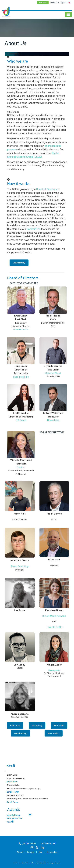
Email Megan (13, 792)
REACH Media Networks (54, 616)
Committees (33, 229)
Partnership (54, 733)
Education (59, 725)
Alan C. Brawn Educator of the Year (15, 818)
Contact (31, 852)
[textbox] (69, 3)
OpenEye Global (53, 373)
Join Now (43, 3)
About (20, 852)
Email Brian (12, 782)
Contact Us (55, 3)
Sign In (63, 3)
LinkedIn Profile (21, 330)
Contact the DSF (48, 844)
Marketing (37, 725)
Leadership (52, 852)
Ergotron (21, 467)
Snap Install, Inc (21, 377)
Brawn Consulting (20, 566)
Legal (57, 863)
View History (19, 263)
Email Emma (13, 802)
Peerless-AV (54, 670)
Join (41, 852)
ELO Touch (21, 420)
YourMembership (47, 863)
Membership (20, 733)
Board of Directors (47, 189)
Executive (15, 725)
